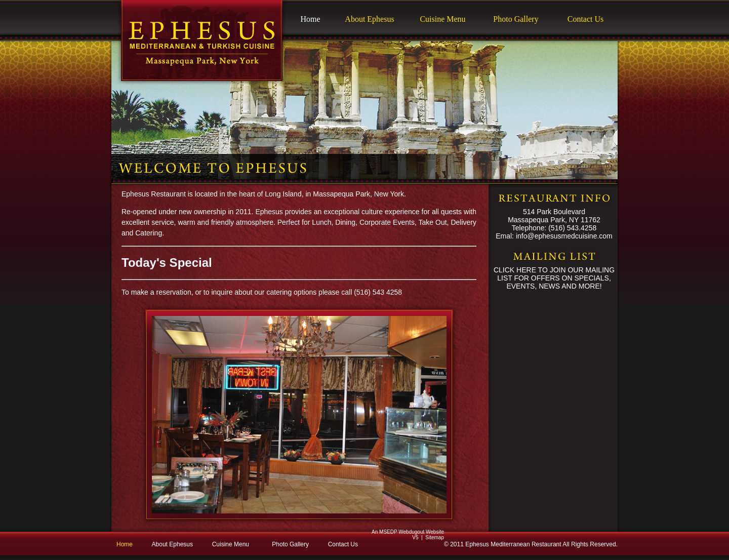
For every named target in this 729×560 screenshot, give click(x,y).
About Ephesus (369, 19)
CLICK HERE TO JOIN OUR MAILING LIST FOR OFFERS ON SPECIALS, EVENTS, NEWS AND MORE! (554, 278)
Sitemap (435, 537)
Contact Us (586, 19)
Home (310, 19)
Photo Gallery (516, 19)
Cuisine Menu (442, 19)
